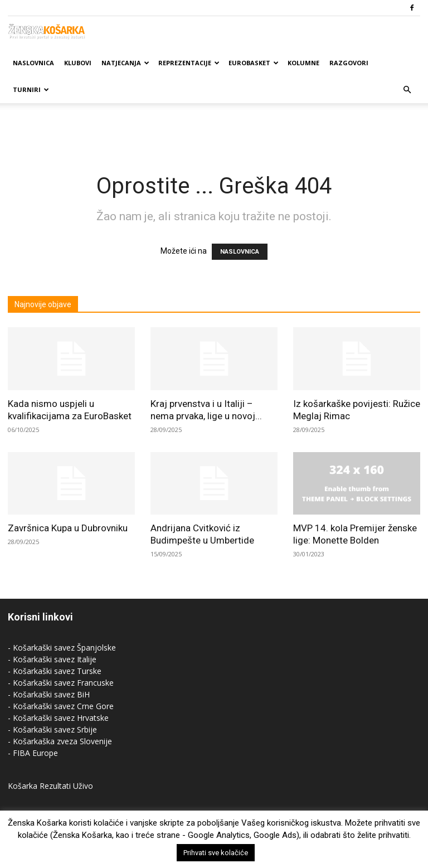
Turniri (31, 89)
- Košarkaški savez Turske (55, 671)
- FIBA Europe (33, 753)
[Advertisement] (214, 128)
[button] (407, 90)
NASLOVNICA (240, 252)
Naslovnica (33, 63)
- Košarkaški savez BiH (49, 694)
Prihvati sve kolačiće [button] (216, 853)
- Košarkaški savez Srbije (52, 729)
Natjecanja (125, 63)
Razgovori (349, 63)
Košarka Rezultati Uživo (50, 786)
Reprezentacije (189, 63)
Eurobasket (254, 63)
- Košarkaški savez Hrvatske (58, 718)
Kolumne (303, 63)
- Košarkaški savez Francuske (61, 683)
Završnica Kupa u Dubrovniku (68, 528)
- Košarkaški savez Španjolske (62, 648)
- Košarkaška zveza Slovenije (60, 741)
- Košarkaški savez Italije (52, 659)
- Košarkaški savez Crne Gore (61, 706)
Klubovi (78, 63)
